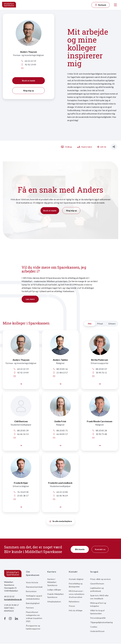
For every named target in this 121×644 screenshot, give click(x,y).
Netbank (100, 5)
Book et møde (29, 81)
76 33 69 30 (21, 492)
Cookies (94, 627)
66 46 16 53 (21, 434)
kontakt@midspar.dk (13, 600)
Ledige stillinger (54, 590)
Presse (72, 606)
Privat (100, 324)
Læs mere (30, 299)
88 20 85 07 (99, 369)
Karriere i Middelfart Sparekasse (52, 582)
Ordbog (66, 147)
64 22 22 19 (29, 61)
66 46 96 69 (60, 496)
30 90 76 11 (99, 373)
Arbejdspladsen (54, 602)
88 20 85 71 (60, 431)
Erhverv (112, 324)
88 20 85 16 (60, 369)
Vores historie (32, 583)
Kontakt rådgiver (76, 579)
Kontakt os (100, 550)
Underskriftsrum (97, 631)
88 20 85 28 (99, 431)
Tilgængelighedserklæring (101, 623)
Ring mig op (29, 91)
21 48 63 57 (60, 373)
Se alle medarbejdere (61, 521)
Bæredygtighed (33, 603)
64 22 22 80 (60, 492)
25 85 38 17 (21, 496)
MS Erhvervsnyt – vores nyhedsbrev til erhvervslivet (77, 594)
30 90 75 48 (99, 434)
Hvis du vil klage (76, 611)
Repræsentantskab (34, 587)
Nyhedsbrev (74, 602)
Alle (90, 324)
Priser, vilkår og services (100, 579)
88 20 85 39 (21, 431)
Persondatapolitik (98, 618)
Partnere (30, 608)
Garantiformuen (97, 584)
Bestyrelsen (31, 592)
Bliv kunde (80, 550)
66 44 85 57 (60, 434)
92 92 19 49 (29, 64)
